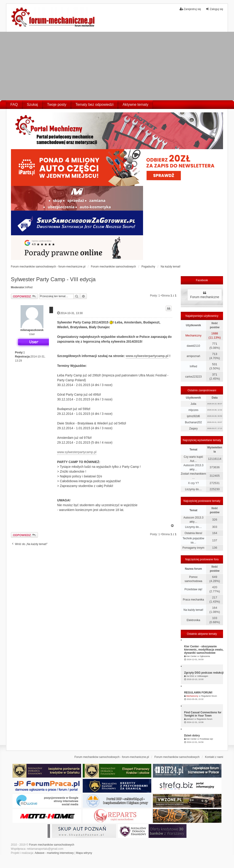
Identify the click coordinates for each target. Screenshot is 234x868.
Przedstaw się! (193, 589)
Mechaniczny (193, 336)
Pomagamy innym (193, 548)
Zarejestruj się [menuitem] (190, 9)
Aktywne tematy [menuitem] (135, 105)
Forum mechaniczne (205, 297)
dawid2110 (193, 346)
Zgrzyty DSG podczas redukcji (204, 673)
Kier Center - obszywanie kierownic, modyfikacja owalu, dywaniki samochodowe (204, 650)
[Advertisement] (117, 66)
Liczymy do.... (193, 489)
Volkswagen (203, 676)
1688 (215, 333)
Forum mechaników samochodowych (52, 845)
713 (215, 354)
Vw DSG (190, 676)
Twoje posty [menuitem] (57, 105)
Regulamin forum (209, 696)
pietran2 (190, 719)
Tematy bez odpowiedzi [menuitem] (94, 105)
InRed (29, 287)
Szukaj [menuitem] (32, 105)
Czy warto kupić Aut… (193, 459)
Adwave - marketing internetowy (54, 853)
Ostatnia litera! (193, 533)
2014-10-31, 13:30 (70, 313)
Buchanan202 (193, 422)
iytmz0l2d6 (193, 416)
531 (215, 364)
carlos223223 (193, 377)
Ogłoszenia (205, 656)
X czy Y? (193, 483)
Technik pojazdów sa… (193, 540)
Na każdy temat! (193, 610)
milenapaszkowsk (32, 330)
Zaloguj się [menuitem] (214, 9)
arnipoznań (193, 356)
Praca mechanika (193, 600)
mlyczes (193, 410)
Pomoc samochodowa (193, 579)
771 (215, 344)
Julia (193, 404)
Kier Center (191, 656)
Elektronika (193, 620)
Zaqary (193, 429)
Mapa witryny (84, 853)
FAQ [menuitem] (14, 105)
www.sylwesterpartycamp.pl (147, 356)
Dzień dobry (192, 736)
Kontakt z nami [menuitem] (214, 757)
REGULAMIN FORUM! (198, 693)
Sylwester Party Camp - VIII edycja (53, 279)
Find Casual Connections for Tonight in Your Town (203, 714)
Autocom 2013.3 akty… (193, 467)
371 (215, 374)
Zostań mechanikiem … (193, 476)
